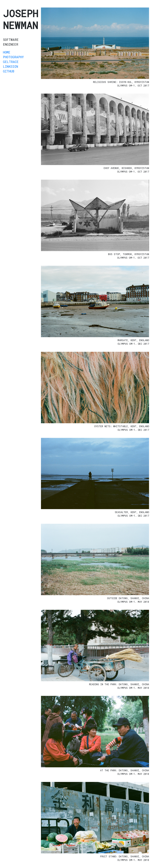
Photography (13, 57)
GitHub (9, 71)
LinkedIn (10, 66)
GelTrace (11, 62)
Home (7, 52)
